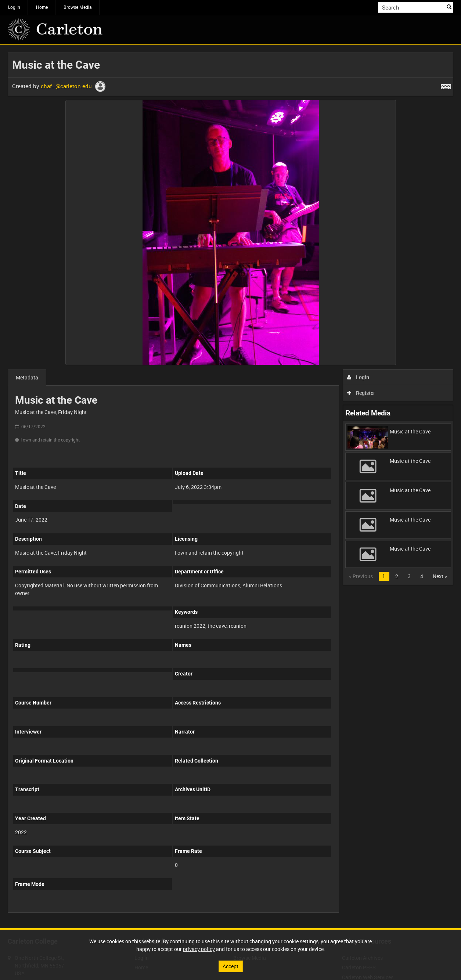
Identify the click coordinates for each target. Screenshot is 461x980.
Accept (230, 966)
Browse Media (78, 7)
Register (361, 393)
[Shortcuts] (446, 85)
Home (42, 7)
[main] (230, 487)
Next (440, 576)
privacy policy (199, 949)
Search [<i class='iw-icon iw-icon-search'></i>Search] (449, 7)
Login (358, 377)
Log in (14, 7)
